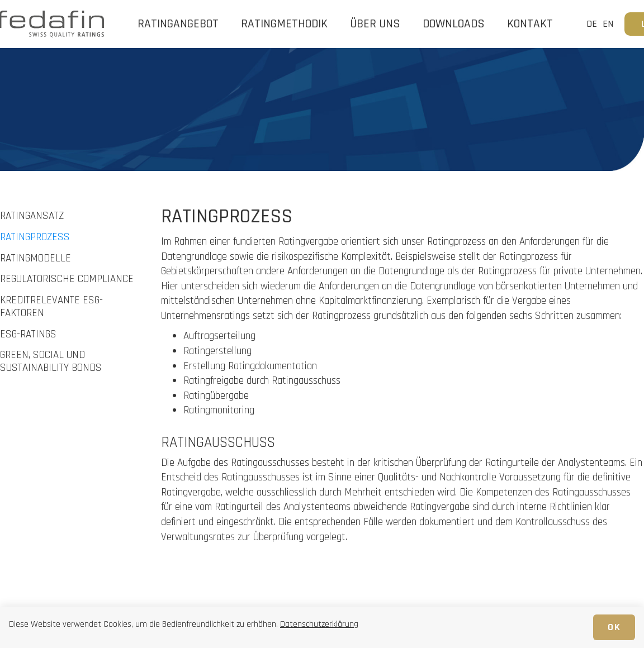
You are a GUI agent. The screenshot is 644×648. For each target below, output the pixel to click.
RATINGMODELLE (35, 259)
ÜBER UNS (375, 24)
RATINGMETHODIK (284, 24)
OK (614, 627)
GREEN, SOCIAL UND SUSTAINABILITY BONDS (51, 362)
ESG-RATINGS (28, 335)
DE (592, 24)
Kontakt (530, 24)
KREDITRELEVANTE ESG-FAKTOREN (51, 307)
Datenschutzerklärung (319, 624)
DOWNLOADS (454, 24)
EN (608, 24)
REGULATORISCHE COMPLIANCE (67, 280)
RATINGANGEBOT (178, 24)
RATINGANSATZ (32, 216)
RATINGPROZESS (35, 238)
